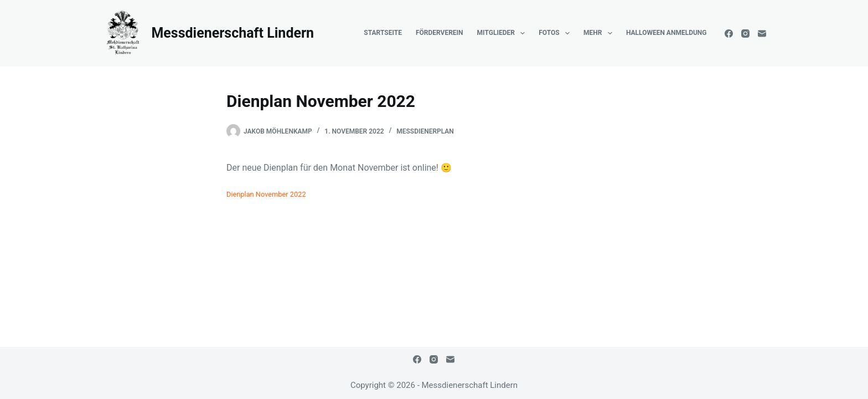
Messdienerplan (425, 131)
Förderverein (440, 33)
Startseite (383, 33)
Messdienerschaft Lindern (232, 33)
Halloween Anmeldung (666, 33)
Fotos (556, 33)
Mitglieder (503, 33)
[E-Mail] (762, 34)
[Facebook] (729, 34)
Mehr (600, 33)
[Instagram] (745, 34)
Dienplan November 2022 (266, 194)
